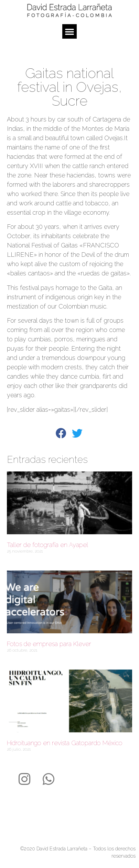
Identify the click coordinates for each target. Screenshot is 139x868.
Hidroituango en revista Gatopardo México (65, 743)
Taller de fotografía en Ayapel (47, 545)
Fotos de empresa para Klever (49, 644)
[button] (69, 31)
